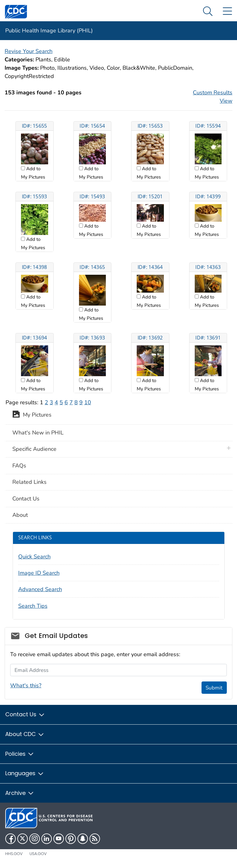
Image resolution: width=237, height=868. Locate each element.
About (20, 515)
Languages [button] (25, 773)
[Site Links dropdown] (227, 12)
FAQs (19, 466)
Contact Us (26, 499)
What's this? (26, 685)
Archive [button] (20, 793)
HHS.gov (14, 854)
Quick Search (34, 557)
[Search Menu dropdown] (208, 12)
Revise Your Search (29, 51)
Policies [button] (20, 754)
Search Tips (33, 606)
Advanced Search (40, 589)
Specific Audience (34, 449)
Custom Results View (213, 97)
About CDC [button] (25, 734)
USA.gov (38, 854)
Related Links (29, 482)
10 (88, 402)
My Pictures (32, 415)
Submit (214, 688)
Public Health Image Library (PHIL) (49, 31)
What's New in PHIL (38, 433)
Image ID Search (39, 573)
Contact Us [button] (25, 714)
